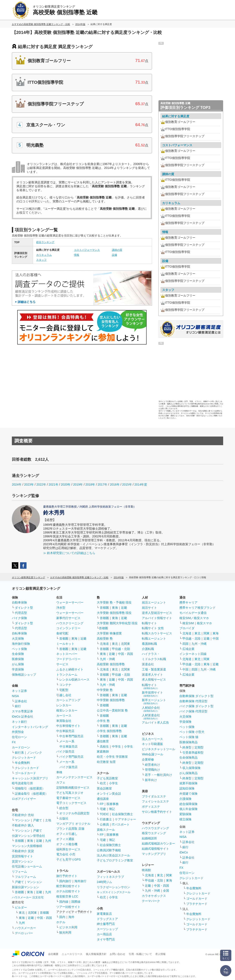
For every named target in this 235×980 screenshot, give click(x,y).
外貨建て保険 (188, 794)
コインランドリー (68, 628)
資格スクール (106, 830)
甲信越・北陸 (121, 649)
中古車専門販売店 (71, 736)
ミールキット (65, 644)
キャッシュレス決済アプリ (30, 778)
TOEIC (104, 814)
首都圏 (19, 841)
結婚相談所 (149, 838)
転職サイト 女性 (153, 628)
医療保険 (18, 659)
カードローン (21, 747)
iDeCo (184, 852)
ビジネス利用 (68, 927)
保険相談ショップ (24, 675)
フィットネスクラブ (110, 877)
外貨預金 (18, 732)
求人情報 (160, 954)
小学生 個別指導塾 (109, 731)
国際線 (76, 902)
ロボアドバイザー (24, 799)
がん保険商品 (188, 773)
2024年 (17, 484)
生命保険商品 (188, 758)
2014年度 (141, 484)
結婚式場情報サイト (155, 849)
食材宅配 (62, 633)
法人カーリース (152, 739)
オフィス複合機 (67, 844)
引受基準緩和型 (193, 753)
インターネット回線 (193, 654)
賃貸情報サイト (22, 856)
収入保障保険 (191, 768)
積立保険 (185, 819)
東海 (30, 841)
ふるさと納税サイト (70, 669)
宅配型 (64, 690)
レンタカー (64, 705)
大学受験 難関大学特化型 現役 (117, 623)
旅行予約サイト (67, 876)
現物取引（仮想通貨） (30, 788)
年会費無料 (22, 763)
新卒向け (151, 780)
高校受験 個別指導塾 (111, 664)
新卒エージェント (154, 701)
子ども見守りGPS (69, 859)
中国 (216, 639)
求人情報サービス (154, 680)
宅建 (103, 809)
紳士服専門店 (106, 924)
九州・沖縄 (107, 659)
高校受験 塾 (105, 639)
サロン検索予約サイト (157, 812)
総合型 (64, 808)
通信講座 (103, 799)
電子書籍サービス (68, 798)
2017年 (103, 484)
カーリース (64, 716)
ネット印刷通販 (152, 744)
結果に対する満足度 (176, 116)
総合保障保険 (188, 804)
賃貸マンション (22, 861)
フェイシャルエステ (155, 801)
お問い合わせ (117, 954)
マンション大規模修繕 (27, 846)
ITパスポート (121, 824)
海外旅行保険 (21, 644)
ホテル (61, 922)
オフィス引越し (67, 834)
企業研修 (148, 759)
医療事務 (113, 804)
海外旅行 (80, 881)
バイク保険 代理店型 (193, 711)
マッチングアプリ (154, 854)
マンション (22, 820)
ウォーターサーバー (70, 602)
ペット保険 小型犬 (192, 732)
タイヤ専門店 (106, 939)
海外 (71, 917)
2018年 (90, 484)
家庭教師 (103, 751)
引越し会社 (64, 695)
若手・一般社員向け (158, 775)
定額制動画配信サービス (73, 788)
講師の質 (117, 250)
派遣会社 (148, 664)
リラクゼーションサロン (113, 887)
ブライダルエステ (154, 796)
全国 (166, 891)
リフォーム (19, 872)
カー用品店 (104, 934)
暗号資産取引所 (22, 783)
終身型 (187, 747)
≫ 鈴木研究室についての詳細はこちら (69, 553)
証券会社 (21, 701)
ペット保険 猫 (189, 737)
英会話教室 (104, 788)
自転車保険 (19, 633)
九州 (48, 841)
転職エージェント (154, 639)
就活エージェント (154, 602)
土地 (48, 820)
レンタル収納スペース (74, 680)
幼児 (103, 783)
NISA (15, 696)
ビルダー (21, 907)
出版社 (64, 818)
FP (102, 804)
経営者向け (152, 765)
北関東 (32, 913)
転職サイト (149, 623)
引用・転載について (140, 954)
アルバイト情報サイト (157, 618)
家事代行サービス (68, 618)
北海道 (104, 644)
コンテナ (65, 685)
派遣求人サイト (152, 675)
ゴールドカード (25, 773)
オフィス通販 (65, 839)
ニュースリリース (72, 954)
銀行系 (19, 753)
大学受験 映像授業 (109, 633)
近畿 (39, 841)
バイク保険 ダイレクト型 (196, 706)
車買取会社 (64, 721)
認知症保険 (187, 788)
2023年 (29, 484)
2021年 (53, 484)
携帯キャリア (188, 602)
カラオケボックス (154, 896)
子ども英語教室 (107, 778)
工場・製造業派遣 (154, 669)
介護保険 (185, 799)
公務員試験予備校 (109, 850)
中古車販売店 (65, 731)
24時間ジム (105, 882)
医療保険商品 (188, 742)
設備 (114, 255)
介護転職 (148, 649)
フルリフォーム (25, 877)
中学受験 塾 (105, 690)
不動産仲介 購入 (23, 825)
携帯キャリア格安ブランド (197, 608)
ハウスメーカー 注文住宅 (28, 897)
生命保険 (18, 654)
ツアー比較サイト (68, 907)
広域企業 (188, 649)
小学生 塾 (103, 721)
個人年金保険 (188, 809)
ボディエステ (151, 807)
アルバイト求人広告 (155, 723)
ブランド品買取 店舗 (70, 829)
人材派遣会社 (151, 717)
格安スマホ (204, 623)
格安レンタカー (67, 710)
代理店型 (21, 613)
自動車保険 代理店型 (193, 701)
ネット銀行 (19, 722)
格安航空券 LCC (67, 896)
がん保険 (18, 664)
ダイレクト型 (24, 608)
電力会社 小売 (66, 854)
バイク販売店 (65, 751)
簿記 (112, 809)
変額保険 (185, 814)
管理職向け (152, 770)
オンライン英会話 (109, 794)
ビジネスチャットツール (158, 749)
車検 (59, 772)
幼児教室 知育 (106, 762)
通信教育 (103, 741)
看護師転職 (149, 644)
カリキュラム (44, 255)
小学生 (128, 747)
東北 (22, 913)
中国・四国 (44, 918)
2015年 (127, 484)
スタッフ (41, 260)
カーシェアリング (68, 700)
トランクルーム (67, 675)
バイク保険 (19, 618)
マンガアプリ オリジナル (73, 824)
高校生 (104, 747)
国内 (62, 917)
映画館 (146, 870)
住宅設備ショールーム (27, 866)
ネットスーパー (67, 654)
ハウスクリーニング (70, 623)
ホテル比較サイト (68, 891)
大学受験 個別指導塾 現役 (114, 613)
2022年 (41, 484)
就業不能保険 (188, 783)
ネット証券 (19, 691)
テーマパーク (151, 901)
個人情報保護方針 (96, 954)
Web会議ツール (153, 754)
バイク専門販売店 (71, 757)
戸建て (38, 820)
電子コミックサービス (71, 803)
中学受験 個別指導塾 (111, 700)
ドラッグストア (107, 919)
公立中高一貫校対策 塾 (112, 710)
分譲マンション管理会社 (28, 836)
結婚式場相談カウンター (158, 843)
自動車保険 (19, 602)
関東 (169, 875)
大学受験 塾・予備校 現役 (114, 602)
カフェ (61, 782)
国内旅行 (65, 881)
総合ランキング (45, 242)
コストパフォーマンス (87, 250)
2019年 (78, 484)
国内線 (64, 902)
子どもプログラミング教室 (115, 860)
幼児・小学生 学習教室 (112, 757)
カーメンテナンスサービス (74, 777)
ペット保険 (19, 649)
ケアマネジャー (125, 819)
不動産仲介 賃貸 (23, 851)
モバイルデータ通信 (193, 613)
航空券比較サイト (68, 886)
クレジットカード (24, 758)
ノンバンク (34, 753)
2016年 (115, 484)
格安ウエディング (154, 833)
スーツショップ (107, 929)
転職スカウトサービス (157, 633)
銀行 (18, 706)
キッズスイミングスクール (114, 892)
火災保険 (18, 639)
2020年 (66, 484)
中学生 (116, 747)
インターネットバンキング (30, 727)
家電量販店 (104, 914)
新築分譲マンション (25, 887)
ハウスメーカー (25, 928)
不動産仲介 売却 (23, 815)
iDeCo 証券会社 (23, 716)
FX (14, 742)
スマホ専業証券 (22, 711)
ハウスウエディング (155, 828)
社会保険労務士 (122, 814)
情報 (77, 255)
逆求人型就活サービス (157, 613)
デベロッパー (24, 933)
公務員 (104, 824)
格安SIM (188, 623)
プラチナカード (197, 904)
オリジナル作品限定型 (74, 813)
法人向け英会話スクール (113, 855)
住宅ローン (19, 737)
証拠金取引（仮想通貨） (31, 794)
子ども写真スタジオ (70, 793)
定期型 (199, 747)
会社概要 (53, 954)
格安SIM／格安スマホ (194, 618)
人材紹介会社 (151, 709)
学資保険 (18, 669)
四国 (185, 644)
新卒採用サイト (152, 694)
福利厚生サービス (68, 849)
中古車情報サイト (68, 726)
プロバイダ (187, 628)
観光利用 (65, 932)
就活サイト (149, 608)
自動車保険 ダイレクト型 (196, 696)
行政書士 (106, 819)
